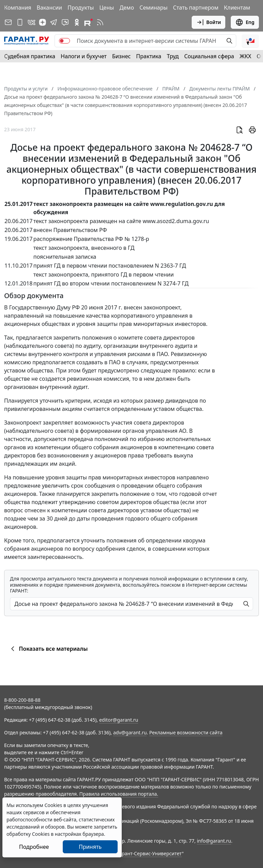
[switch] (64, 41)
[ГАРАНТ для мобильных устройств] (20, 22)
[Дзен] (43, 22)
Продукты (81, 8)
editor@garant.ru (119, 720)
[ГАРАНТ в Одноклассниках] (77, 22)
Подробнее (34, 847)
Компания (18, 8)
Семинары (154, 8)
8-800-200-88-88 (22, 700)
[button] (250, 41)
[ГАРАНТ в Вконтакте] (32, 22)
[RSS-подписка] (100, 22)
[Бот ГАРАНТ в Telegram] (65, 22)
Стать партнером (196, 8)
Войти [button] (209, 22)
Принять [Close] (90, 847)
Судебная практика (30, 56)
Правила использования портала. (119, 794)
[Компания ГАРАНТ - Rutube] (88, 22)
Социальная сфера (209, 56)
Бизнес (121, 56)
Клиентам (237, 8)
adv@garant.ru (130, 732)
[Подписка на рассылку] (8, 22)
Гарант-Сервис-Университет (149, 853)
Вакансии (49, 8)
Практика (149, 56)
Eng (245, 22)
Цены (107, 8)
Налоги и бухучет (84, 56)
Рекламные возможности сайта (186, 732)
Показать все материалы (48, 649)
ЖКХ (246, 56)
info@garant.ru (214, 841)
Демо (127, 8)
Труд (173, 56)
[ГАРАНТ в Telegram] (53, 22)
